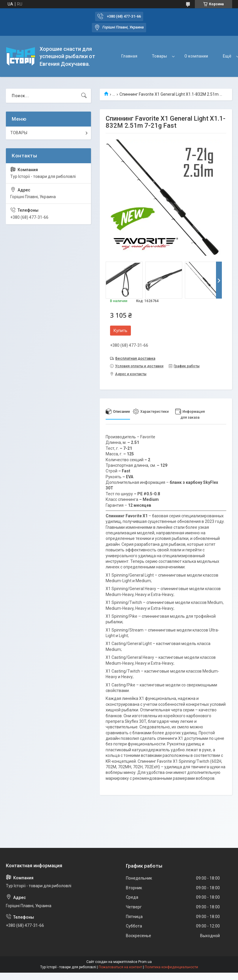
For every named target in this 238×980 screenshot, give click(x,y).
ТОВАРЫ (19, 133)
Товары (159, 56)
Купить (120, 331)
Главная (129, 56)
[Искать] (84, 96)
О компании (196, 56)
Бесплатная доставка (135, 358)
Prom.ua (145, 962)
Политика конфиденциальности (171, 967)
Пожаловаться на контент (120, 967)
